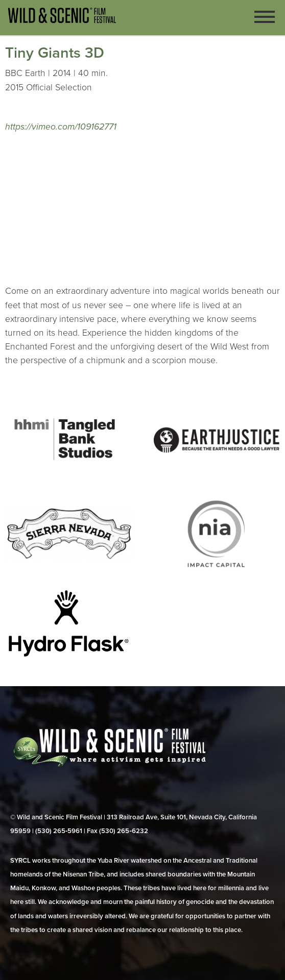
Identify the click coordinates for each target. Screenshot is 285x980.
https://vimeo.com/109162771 (61, 127)
